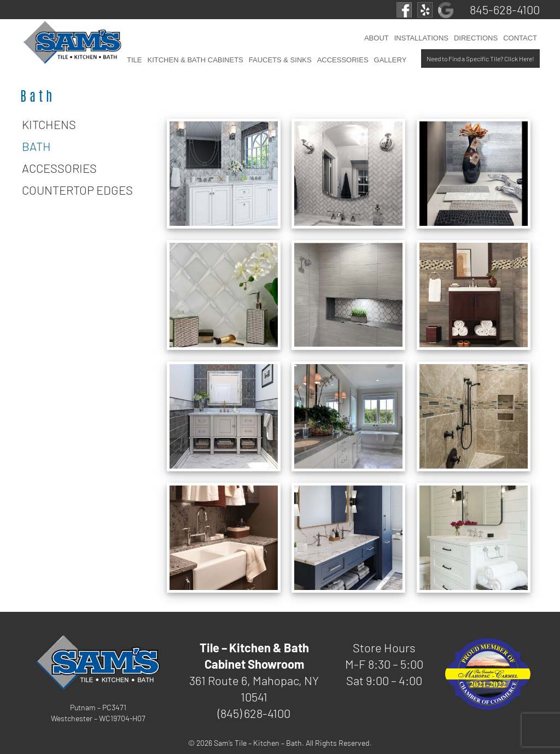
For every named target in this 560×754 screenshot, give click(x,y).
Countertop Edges (77, 190)
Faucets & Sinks (280, 60)
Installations (421, 38)
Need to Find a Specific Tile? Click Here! (480, 59)
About (377, 38)
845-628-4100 (505, 9)
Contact (520, 38)
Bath (36, 146)
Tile (134, 60)
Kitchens (49, 124)
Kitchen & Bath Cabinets (195, 60)
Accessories (343, 60)
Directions (476, 38)
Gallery (390, 60)
